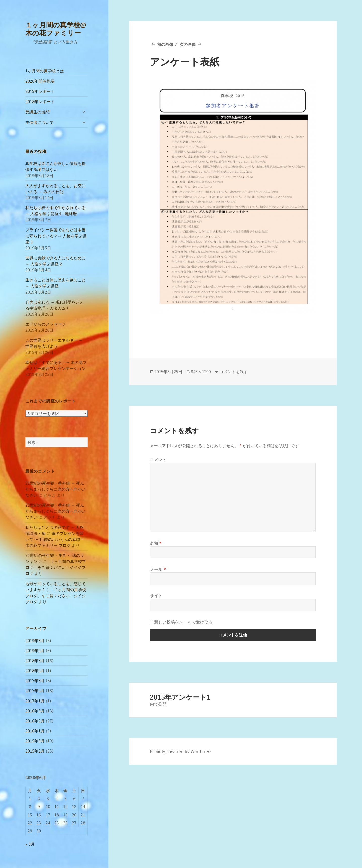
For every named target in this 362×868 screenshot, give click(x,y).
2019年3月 (35, 641)
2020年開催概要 (40, 81)
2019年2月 (35, 651)
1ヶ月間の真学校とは (45, 71)
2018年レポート (40, 102)
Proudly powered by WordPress (181, 751)
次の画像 (188, 44)
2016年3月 (35, 711)
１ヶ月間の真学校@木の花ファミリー (56, 29)
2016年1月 (35, 731)
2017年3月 (35, 681)
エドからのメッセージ (46, 324)
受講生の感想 (37, 112)
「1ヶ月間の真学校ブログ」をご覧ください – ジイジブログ (56, 567)
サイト (156, 596)
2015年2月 (35, 751)
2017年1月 (35, 701)
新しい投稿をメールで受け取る (183, 622)
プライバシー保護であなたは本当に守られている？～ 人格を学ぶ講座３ (56, 236)
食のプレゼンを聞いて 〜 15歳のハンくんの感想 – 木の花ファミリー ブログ (55, 539)
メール (158, 569)
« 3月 (30, 844)
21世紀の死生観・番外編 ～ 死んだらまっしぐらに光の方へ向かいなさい (56, 489)
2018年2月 (35, 671)
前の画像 (165, 44)
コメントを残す (234, 372)
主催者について (39, 122)
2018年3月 (35, 661)
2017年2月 (35, 691)
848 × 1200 (201, 372)
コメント (158, 460)
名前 (156, 543)
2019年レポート (40, 91)
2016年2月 (35, 721)
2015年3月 (35, 741)
